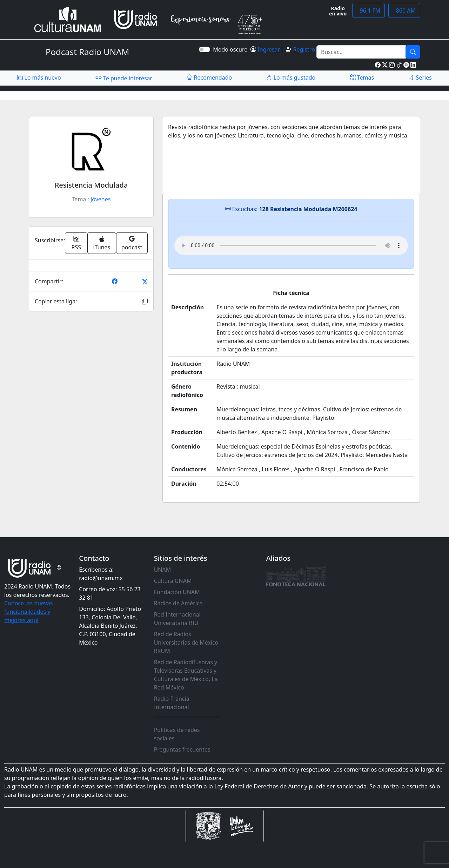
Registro (304, 49)
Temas (362, 78)
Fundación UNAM (177, 592)
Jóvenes (100, 199)
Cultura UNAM (173, 581)
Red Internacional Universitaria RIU (177, 619)
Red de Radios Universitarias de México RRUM (186, 642)
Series (420, 78)
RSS (76, 243)
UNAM (163, 570)
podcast (132, 243)
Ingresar (269, 49)
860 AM (404, 11)
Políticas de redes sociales (177, 734)
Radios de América (178, 603)
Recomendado (209, 78)
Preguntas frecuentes (182, 749)
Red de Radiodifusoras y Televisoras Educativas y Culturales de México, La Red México (186, 675)
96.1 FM (368, 11)
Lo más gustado (291, 78)
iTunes (102, 244)
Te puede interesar (124, 78)
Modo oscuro (232, 49)
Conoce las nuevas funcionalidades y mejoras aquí (28, 612)
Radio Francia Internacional (172, 703)
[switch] (205, 49)
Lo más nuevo (39, 78)
